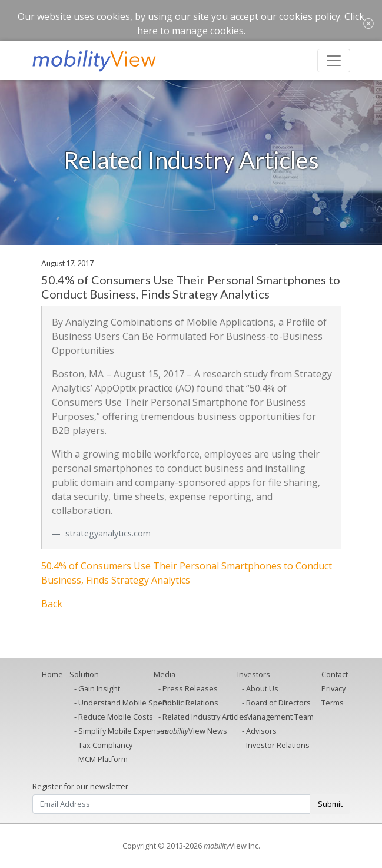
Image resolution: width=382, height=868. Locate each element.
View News (195, 731)
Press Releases (190, 688)
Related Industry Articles (205, 717)
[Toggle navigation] (334, 61)
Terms (333, 703)
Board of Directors (278, 703)
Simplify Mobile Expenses (124, 731)
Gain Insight (99, 688)
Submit (330, 804)
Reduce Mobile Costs (116, 717)
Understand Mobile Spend (125, 703)
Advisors (261, 731)
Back (52, 604)
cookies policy (310, 16)
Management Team (280, 717)
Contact (335, 674)
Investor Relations (278, 745)
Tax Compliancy (105, 745)
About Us (262, 688)
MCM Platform (103, 759)
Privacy (333, 688)
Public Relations (190, 703)
